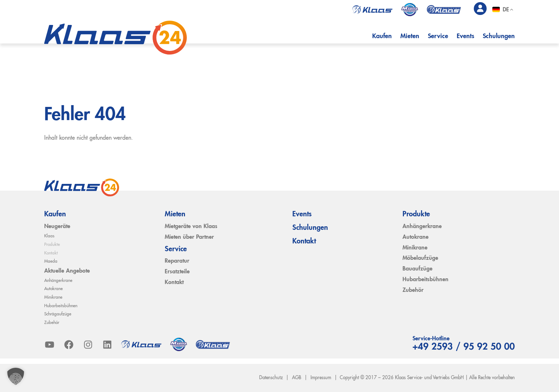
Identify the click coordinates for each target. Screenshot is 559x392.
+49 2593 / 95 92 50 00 (461, 347)
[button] (16, 376)
